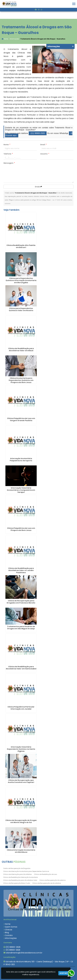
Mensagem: (9, 163)
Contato (9, 935)
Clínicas (8, 930)
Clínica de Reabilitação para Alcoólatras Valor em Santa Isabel (21, 668)
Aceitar (63, 973)
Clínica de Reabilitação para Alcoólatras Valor (20, 880)
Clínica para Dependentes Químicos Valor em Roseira (21, 310)
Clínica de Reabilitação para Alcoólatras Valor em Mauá (21, 350)
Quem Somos (11, 927)
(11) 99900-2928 (38, 133)
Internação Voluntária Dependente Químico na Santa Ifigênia (21, 749)
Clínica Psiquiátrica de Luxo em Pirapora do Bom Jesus (21, 529)
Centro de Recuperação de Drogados (17, 868)
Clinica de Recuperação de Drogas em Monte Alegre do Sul (21, 821)
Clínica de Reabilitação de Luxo (45, 874)
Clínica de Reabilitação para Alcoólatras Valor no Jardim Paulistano (21, 571)
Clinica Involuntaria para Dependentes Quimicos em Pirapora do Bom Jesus (21, 380)
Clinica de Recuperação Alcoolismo (52, 880)
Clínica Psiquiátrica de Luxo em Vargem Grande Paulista (21, 420)
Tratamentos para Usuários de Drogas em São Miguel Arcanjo (21, 628)
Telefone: (8, 154)
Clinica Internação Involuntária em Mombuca (21, 851)
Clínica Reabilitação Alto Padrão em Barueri (21, 247)
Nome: (7, 145)
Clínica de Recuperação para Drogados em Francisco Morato (21, 602)
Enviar (38, 187)
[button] (74, 4)
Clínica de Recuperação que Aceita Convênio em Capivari (21, 781)
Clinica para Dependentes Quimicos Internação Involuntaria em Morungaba (21, 281)
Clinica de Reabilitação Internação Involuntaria (20, 877)
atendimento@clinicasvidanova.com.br (24, 953)
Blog (7, 933)
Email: (43, 145)
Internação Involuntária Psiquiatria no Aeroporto (21, 460)
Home (8, 924)
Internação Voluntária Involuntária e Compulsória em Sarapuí (21, 490)
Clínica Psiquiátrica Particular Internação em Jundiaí (21, 708)
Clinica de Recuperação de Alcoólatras (47, 883)
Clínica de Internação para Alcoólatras (17, 874)
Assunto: (45, 154)
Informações (11, 938)
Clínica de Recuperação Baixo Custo (17, 883)
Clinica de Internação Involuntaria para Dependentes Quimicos (26, 871)
